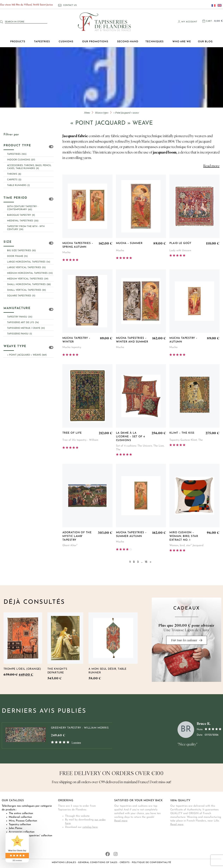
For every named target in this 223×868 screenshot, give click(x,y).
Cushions (67, 42)
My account (189, 22)
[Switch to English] (219, 5)
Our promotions (96, 42)
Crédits (125, 863)
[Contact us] (60, 5)
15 (146, 562)
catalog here (90, 827)
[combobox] (26, 22)
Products (19, 42)
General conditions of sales (98, 863)
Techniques (155, 42)
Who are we (182, 42)
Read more (121, 821)
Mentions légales (64, 863)
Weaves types (102, 113)
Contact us (70, 5)
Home (87, 113)
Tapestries (43, 42)
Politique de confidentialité (152, 863)
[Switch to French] (213, 5)
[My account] (179, 22)
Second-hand (128, 42)
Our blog (205, 42)
